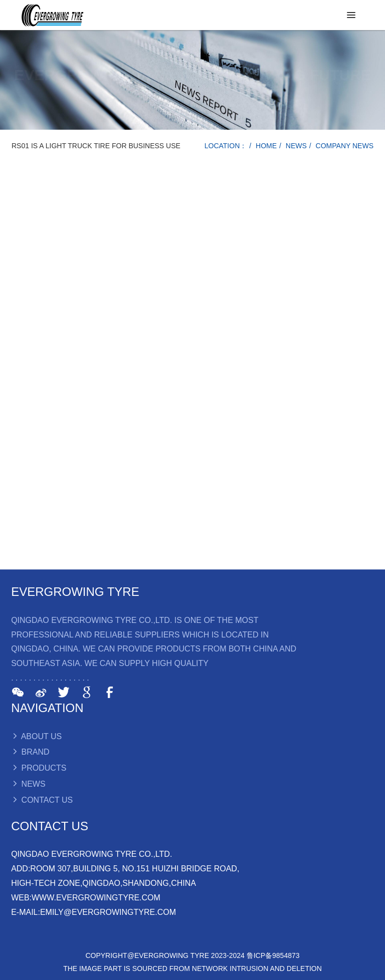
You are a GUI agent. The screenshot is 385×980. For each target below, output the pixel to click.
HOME (266, 146)
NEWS (296, 146)
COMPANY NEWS (345, 146)
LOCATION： (226, 146)
